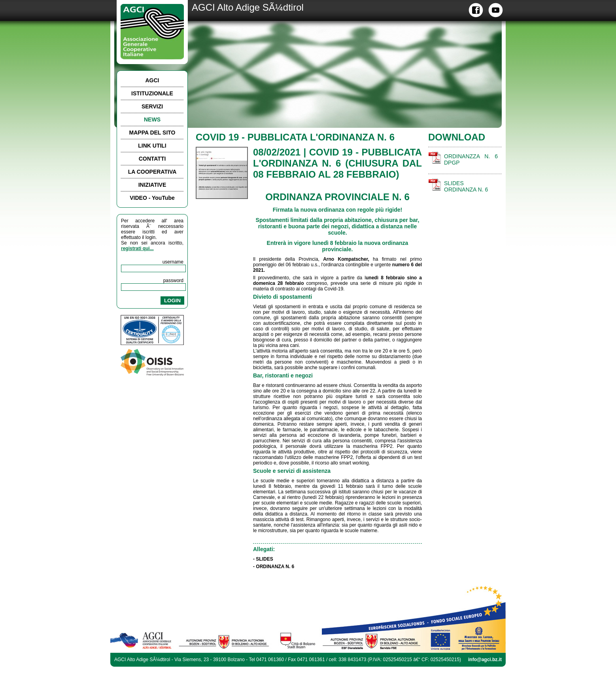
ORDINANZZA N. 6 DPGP (471, 159)
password (173, 281)
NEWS (152, 119)
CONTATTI (152, 159)
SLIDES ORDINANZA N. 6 (466, 186)
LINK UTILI (152, 146)
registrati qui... (137, 248)
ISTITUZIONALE (152, 93)
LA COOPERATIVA (152, 172)
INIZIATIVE (152, 185)
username (173, 262)
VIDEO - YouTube (152, 198)
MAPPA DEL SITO (152, 133)
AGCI (152, 80)
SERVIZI (152, 106)
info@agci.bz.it (485, 660)
